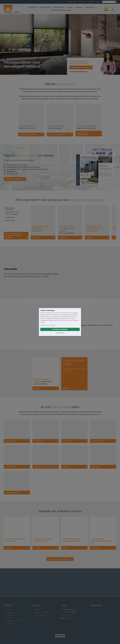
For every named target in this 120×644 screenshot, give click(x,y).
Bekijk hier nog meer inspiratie (59, 559)
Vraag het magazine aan (14, 179)
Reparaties (82, 2)
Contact (98, 2)
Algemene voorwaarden (41, 612)
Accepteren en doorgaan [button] (60, 329)
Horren (70, 7)
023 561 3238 (10, 221)
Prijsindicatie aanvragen (80, 67)
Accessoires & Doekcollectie (61, 10)
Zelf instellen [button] (60, 333)
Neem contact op (69, 618)
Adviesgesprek (73, 2)
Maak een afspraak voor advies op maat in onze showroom (17, 236)
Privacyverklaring (39, 615)
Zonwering (33, 7)
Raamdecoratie (59, 7)
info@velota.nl (10, 217)
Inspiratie (79, 7)
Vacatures (90, 2)
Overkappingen (45, 7)
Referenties (90, 7)
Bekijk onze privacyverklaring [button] (48, 325)
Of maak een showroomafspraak (78, 71)
